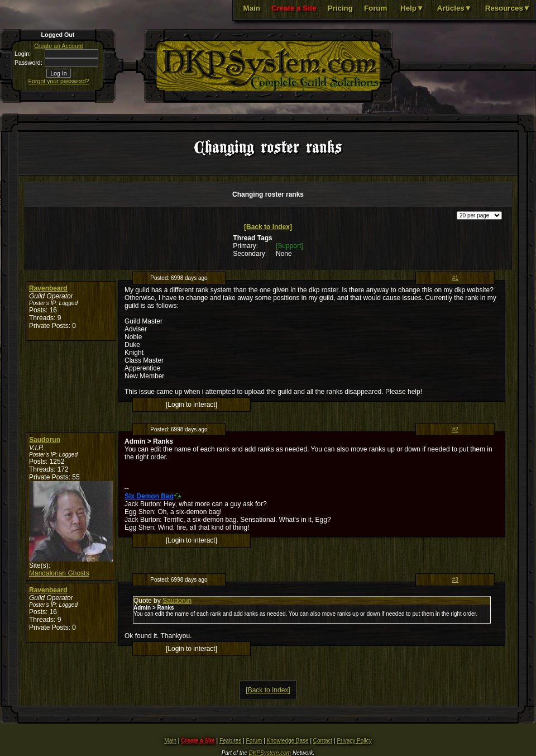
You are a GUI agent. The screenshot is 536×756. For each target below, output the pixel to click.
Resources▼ (508, 8)
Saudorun (45, 440)
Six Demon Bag (149, 496)
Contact (323, 741)
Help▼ (412, 8)
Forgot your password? (59, 81)
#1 (455, 278)
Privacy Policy (354, 741)
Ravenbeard (48, 288)
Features (230, 741)
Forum (375, 8)
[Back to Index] (268, 227)
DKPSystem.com (270, 753)
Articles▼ (454, 8)
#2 (455, 429)
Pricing (340, 8)
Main (252, 8)
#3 (455, 580)
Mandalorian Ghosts (59, 573)
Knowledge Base (288, 741)
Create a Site (294, 8)
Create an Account (59, 46)
